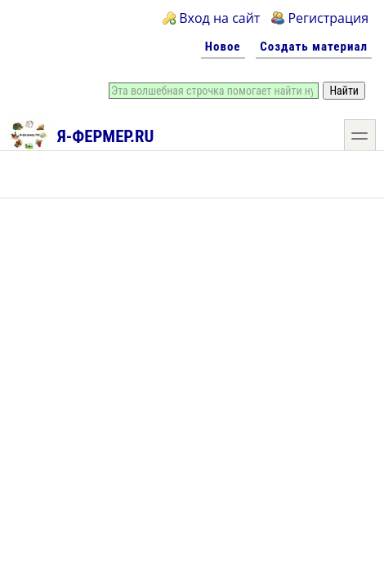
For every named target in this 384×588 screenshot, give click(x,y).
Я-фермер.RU (81, 134)
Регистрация (328, 18)
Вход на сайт (219, 18)
